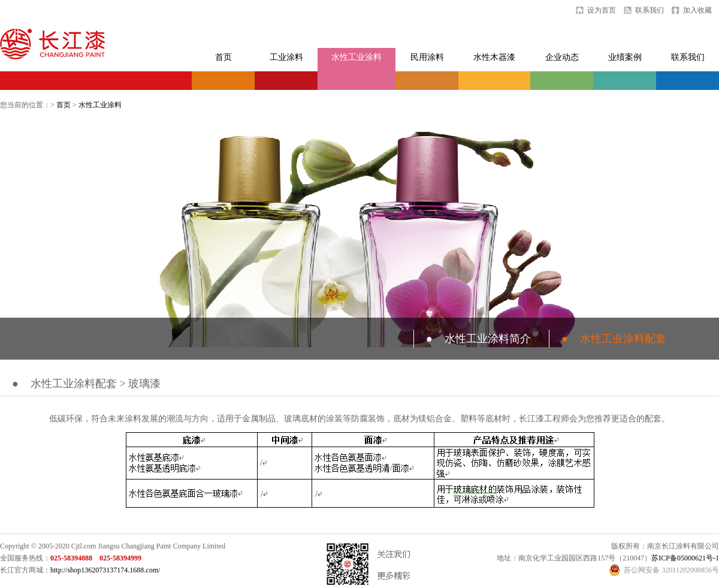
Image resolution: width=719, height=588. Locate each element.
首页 (223, 57)
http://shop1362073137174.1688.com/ (105, 570)
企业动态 (562, 57)
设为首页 (602, 10)
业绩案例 (625, 57)
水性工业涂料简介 (478, 339)
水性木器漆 (494, 57)
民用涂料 (427, 57)
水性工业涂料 (357, 57)
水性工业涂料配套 (614, 339)
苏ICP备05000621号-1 (685, 558)
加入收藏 (697, 10)
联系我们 (649, 10)
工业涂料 (286, 57)
